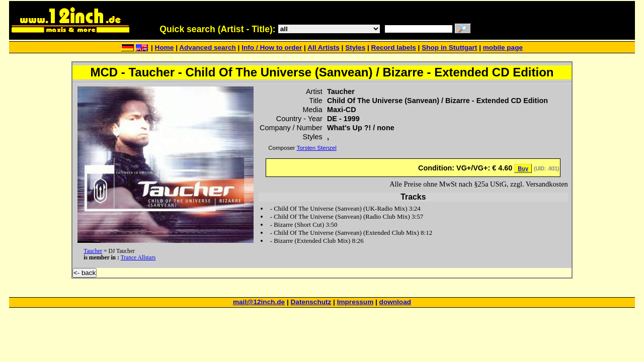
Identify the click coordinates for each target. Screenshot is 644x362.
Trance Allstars (138, 257)
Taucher (93, 251)
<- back (85, 273)
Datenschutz (311, 302)
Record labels (394, 48)
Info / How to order (272, 48)
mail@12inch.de (259, 302)
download (395, 302)
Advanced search (208, 48)
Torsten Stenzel (316, 148)
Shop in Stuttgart (449, 48)
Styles (355, 48)
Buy (523, 168)
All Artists (324, 48)
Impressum (355, 302)
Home (165, 48)
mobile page (503, 48)
